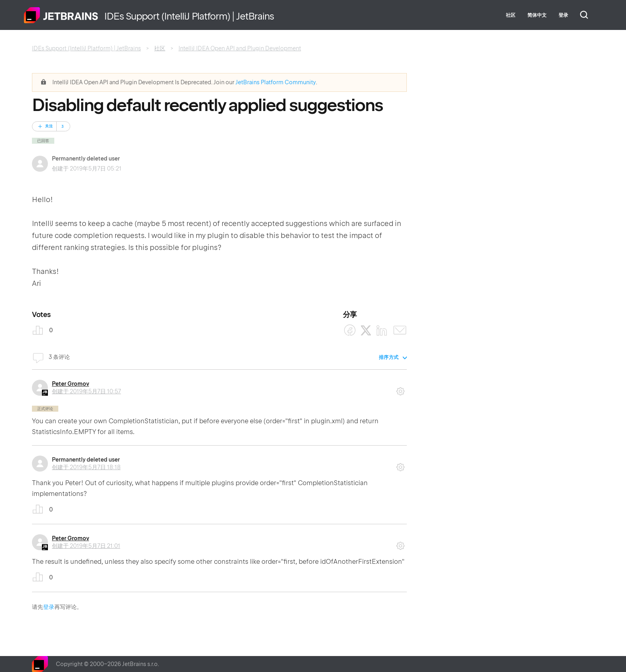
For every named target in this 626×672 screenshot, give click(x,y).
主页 (61, 15)
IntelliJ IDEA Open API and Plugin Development (240, 48)
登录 (49, 607)
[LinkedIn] (382, 330)
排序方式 (389, 357)
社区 (511, 15)
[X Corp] (366, 330)
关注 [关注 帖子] (49, 126)
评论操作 (400, 389)
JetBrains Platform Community (276, 82)
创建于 (86, 391)
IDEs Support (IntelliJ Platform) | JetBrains (86, 48)
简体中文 (537, 15)
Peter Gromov (70, 384)
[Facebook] (350, 330)
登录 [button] (563, 15)
